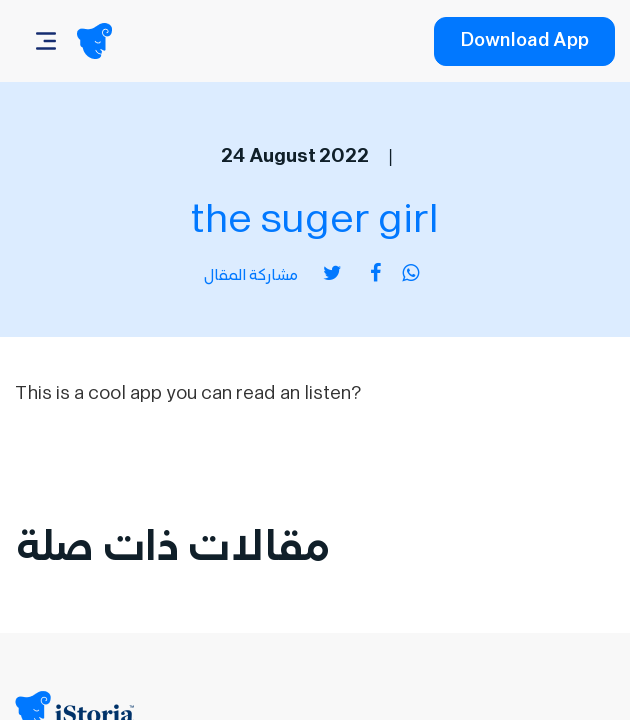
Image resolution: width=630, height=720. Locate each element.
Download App (524, 43)
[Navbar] (46, 41)
